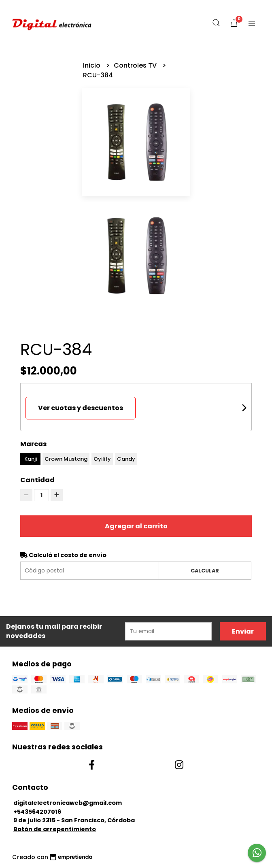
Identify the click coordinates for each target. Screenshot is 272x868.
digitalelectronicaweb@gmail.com (68, 803)
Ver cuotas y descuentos (81, 408)
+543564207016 (37, 812)
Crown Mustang (66, 459)
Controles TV (136, 65)
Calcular (205, 571)
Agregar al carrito (136, 526)
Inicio (92, 65)
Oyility (102, 459)
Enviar (243, 631)
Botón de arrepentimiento (55, 829)
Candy (126, 459)
